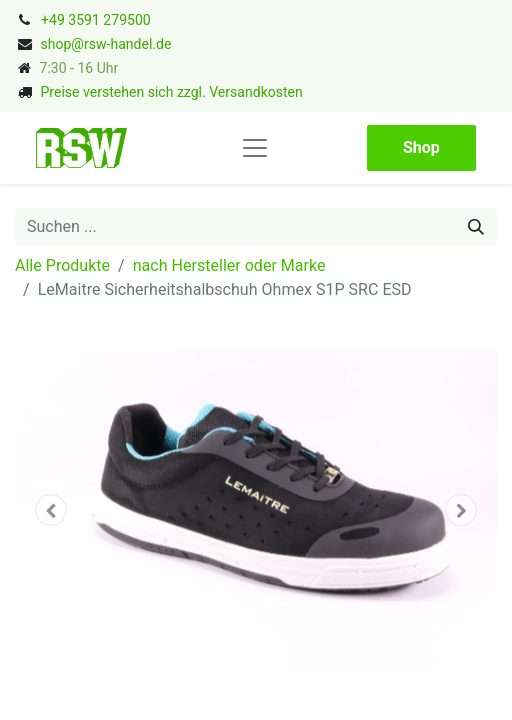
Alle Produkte (62, 265)
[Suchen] (476, 227)
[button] (51, 510)
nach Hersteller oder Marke (229, 265)
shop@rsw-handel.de (105, 44)
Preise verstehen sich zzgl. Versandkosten (171, 92)
